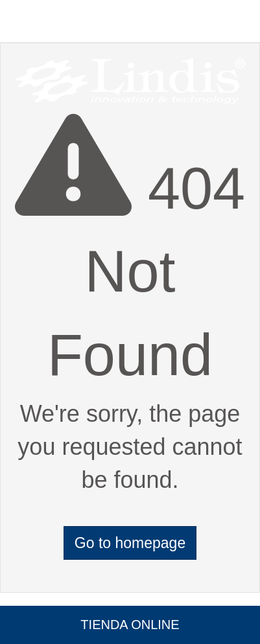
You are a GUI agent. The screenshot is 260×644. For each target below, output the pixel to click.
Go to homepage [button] (130, 543)
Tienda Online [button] (130, 625)
